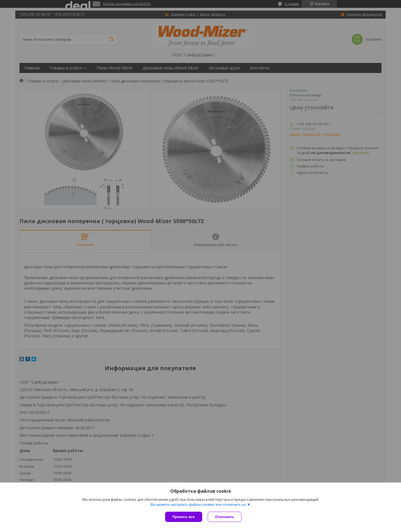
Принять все (184, 517)
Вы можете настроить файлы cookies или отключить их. (199, 505)
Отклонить (225, 517)
